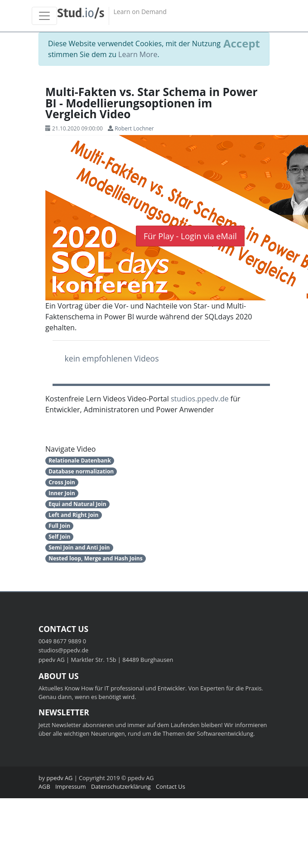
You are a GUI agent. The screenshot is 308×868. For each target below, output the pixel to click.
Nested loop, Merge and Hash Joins (95, 558)
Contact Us (171, 786)
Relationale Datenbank (80, 461)
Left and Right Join (73, 515)
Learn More (138, 54)
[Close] (242, 43)
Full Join (59, 526)
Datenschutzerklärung (121, 786)
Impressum (71, 786)
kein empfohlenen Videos (112, 358)
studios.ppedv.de (200, 399)
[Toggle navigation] (44, 16)
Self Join (59, 537)
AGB (44, 786)
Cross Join (62, 482)
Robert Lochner (134, 128)
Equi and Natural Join (77, 504)
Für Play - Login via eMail (190, 236)
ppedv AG (60, 778)
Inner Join (62, 493)
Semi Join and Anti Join (79, 547)
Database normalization (81, 471)
